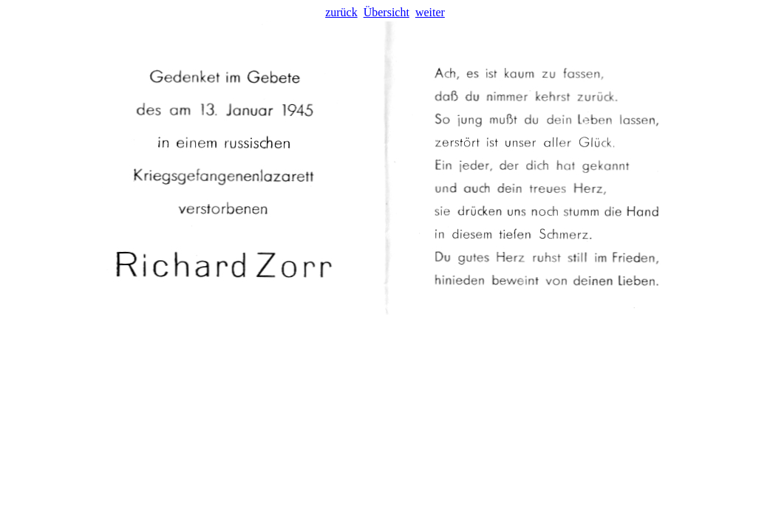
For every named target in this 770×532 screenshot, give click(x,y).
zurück (341, 12)
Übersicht (386, 12)
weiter (430, 12)
